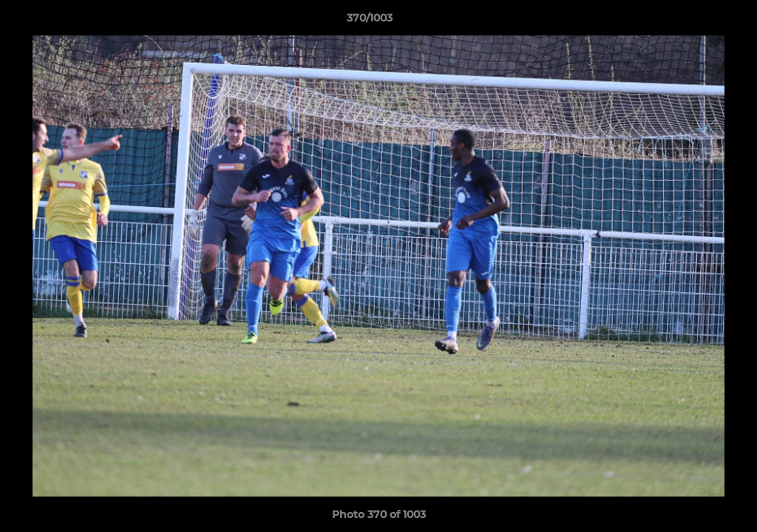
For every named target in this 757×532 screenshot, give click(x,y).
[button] (695, 21)
